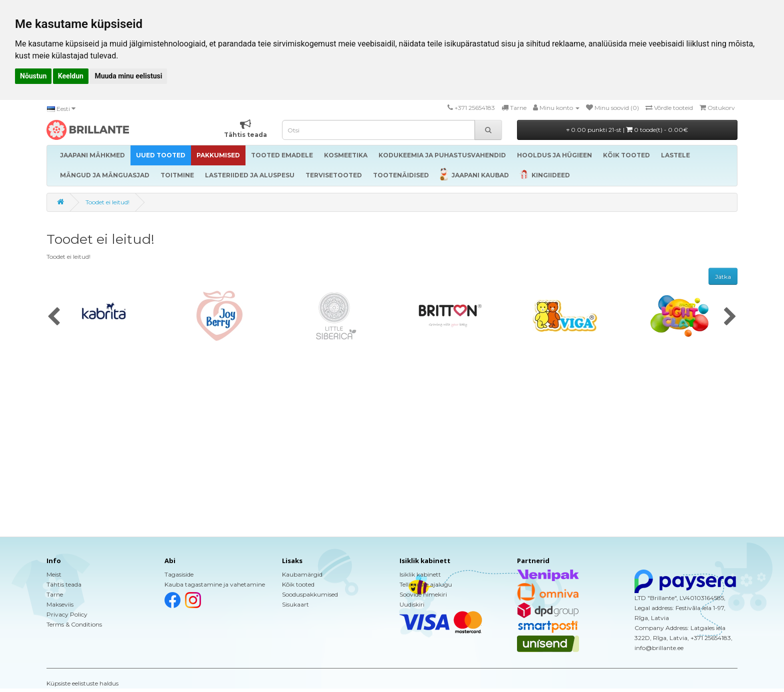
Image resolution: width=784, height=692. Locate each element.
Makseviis (60, 604)
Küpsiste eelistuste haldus (82, 683)
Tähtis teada (64, 584)
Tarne (55, 594)
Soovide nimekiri (423, 594)
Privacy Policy (67, 614)
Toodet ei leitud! (107, 202)
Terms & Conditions (74, 624)
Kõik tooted (298, 584)
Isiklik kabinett (420, 574)
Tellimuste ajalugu (426, 584)
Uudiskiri (412, 604)
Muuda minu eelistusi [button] (128, 76)
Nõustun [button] (33, 76)
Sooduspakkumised (310, 594)
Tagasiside (179, 574)
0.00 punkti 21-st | (627, 130)
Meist (54, 574)
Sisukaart (295, 604)
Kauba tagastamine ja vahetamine (215, 584)
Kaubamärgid (302, 574)
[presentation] (54, 317)
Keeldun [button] (71, 76)
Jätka (723, 277)
